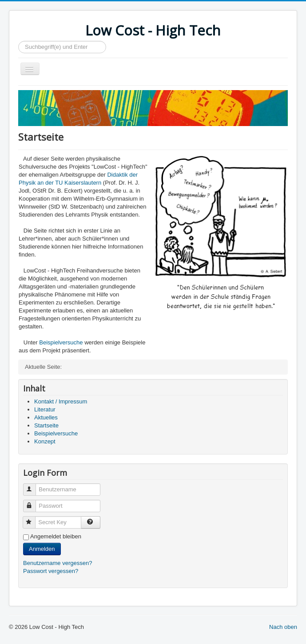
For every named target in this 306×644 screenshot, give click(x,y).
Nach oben (283, 627)
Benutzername (34, 486)
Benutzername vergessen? (58, 563)
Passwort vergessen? (51, 571)
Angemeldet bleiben (56, 536)
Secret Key (33, 519)
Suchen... (18, 41)
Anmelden (42, 549)
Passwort (34, 502)
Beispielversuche (61, 342)
